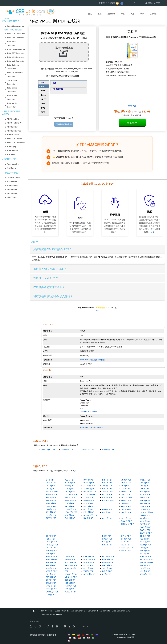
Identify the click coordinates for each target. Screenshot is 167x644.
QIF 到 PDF (126, 536)
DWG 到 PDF (145, 527)
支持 (132, 14)
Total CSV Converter (16, 53)
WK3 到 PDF (145, 495)
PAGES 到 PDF (71, 565)
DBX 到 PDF (70, 580)
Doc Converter (90, 611)
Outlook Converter (62, 611)
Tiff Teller (11, 155)
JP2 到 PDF (126, 489)
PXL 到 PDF (145, 489)
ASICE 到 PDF (71, 592)
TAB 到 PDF (145, 554)
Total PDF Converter (16, 34)
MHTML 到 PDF (90, 492)
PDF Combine (13, 119)
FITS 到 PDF (51, 515)
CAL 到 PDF (107, 498)
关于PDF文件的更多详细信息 (91, 428)
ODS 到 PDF (145, 536)
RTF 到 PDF (89, 565)
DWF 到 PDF (89, 480)
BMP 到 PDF (108, 489)
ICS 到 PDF (126, 545)
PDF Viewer (12, 193)
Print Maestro (13, 164)
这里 (153, 232)
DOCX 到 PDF (71, 509)
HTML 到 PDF (89, 483)
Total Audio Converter (12, 97)
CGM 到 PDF (51, 506)
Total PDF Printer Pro (16, 143)
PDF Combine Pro (15, 123)
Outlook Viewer (14, 177)
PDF (43, 86)
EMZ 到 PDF (126, 492)
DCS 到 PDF (70, 489)
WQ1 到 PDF (145, 480)
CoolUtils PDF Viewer (88, 412)
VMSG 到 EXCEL (48, 450)
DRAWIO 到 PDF (90, 515)
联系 (142, 14)
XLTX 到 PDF (51, 503)
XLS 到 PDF (70, 480)
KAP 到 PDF (51, 500)
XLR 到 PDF (145, 492)
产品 (123, 14)
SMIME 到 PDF (52, 592)
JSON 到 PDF (89, 495)
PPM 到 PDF (126, 483)
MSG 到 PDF (89, 500)
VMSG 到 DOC (68, 450)
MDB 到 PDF (70, 559)
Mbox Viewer (12, 185)
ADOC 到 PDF (89, 486)
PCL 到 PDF (107, 495)
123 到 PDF (145, 498)
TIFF (43, 112)
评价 (97, 311)
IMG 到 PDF (70, 498)
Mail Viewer (12, 181)
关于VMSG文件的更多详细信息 (92, 360)
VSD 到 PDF (126, 480)
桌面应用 (111, 14)
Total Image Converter (12, 90)
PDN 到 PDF (89, 512)
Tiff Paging (12, 147)
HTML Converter (104, 611)
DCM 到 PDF (126, 498)
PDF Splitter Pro (14, 131)
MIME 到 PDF (51, 589)
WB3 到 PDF (70, 486)
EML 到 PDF (70, 518)
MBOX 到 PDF (52, 492)
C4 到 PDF (50, 480)
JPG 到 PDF (107, 486)
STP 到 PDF (51, 554)
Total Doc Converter (16, 38)
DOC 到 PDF (89, 562)
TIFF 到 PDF (107, 492)
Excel (44, 95)
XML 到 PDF (51, 498)
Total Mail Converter (16, 61)
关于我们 (154, 14)
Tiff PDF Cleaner (14, 135)
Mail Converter (77, 611)
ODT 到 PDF (145, 486)
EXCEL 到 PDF (127, 548)
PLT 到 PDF (51, 539)
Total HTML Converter (14, 30)
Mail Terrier (12, 168)
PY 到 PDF (107, 574)
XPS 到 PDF (70, 506)
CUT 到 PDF (145, 524)
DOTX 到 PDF (89, 574)
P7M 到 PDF (89, 503)
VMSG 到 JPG (88, 450)
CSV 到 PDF (51, 518)
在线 (100, 14)
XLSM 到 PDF (52, 495)
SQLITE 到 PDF (71, 574)
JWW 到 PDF (145, 521)
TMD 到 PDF (108, 568)
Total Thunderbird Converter (15, 75)
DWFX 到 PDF (146, 533)
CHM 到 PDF (51, 483)
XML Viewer (12, 197)
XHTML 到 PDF (90, 489)
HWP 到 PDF (108, 559)
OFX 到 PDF (126, 539)
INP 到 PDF (107, 571)
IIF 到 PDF (125, 542)
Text (43, 104)
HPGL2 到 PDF (71, 512)
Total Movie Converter (12, 105)
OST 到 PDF (51, 489)
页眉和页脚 (58, 89)
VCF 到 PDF (70, 515)
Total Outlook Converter (13, 67)
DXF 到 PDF (145, 483)
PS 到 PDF (126, 486)
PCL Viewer (12, 189)
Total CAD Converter (16, 49)
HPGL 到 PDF (70, 500)
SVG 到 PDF (51, 509)
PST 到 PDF (51, 486)
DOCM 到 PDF (108, 557)
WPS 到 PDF (108, 565)
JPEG (44, 99)
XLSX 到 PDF (70, 483)
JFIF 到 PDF (89, 509)
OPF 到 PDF (70, 589)
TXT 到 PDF (88, 498)
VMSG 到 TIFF (108, 450)
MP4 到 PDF (70, 492)
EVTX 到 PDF (108, 500)
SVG (43, 108)
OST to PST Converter (12, 82)
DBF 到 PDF (70, 503)
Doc (43, 91)
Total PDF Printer (14, 139)
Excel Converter (118, 611)
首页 (90, 14)
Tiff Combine (12, 151)
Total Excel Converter (12, 43)
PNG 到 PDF (108, 483)
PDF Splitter (12, 127)
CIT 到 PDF (126, 495)
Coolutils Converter (15, 26)
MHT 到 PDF (89, 506)
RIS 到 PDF (88, 518)
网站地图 (34, 635)
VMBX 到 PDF (71, 586)
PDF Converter (47, 611)
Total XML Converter (16, 57)
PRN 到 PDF (107, 480)
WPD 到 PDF (108, 562)
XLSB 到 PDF (51, 557)
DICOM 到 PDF (71, 495)
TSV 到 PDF (51, 512)
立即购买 (132, 123)
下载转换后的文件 (64, 124)
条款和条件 (52, 635)
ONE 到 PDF (89, 557)
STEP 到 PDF (51, 551)
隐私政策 (42, 635)
